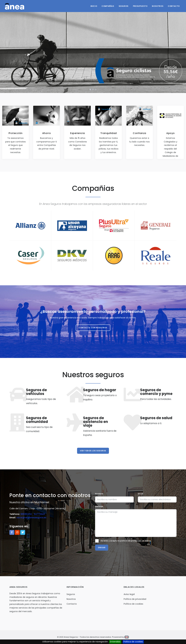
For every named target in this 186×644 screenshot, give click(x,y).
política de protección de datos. (136, 541)
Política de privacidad (135, 599)
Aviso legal (129, 594)
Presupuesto (140, 6)
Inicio (94, 6)
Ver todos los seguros (93, 451)
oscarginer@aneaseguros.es (31, 518)
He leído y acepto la (126, 541)
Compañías (108, 6)
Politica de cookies (133, 642)
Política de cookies (133, 604)
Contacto (174, 6)
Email (140, 494)
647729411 (39, 514)
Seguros (124, 6)
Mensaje (99, 506)
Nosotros (158, 6)
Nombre (99, 494)
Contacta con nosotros (93, 328)
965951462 (26, 514)
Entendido (115, 642)
